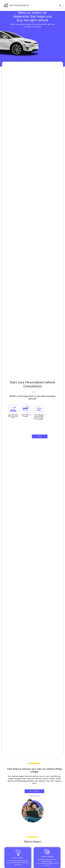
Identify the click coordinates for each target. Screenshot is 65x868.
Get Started (34, 791)
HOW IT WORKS (34, 796)
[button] (60, 5)
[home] (15, 5)
